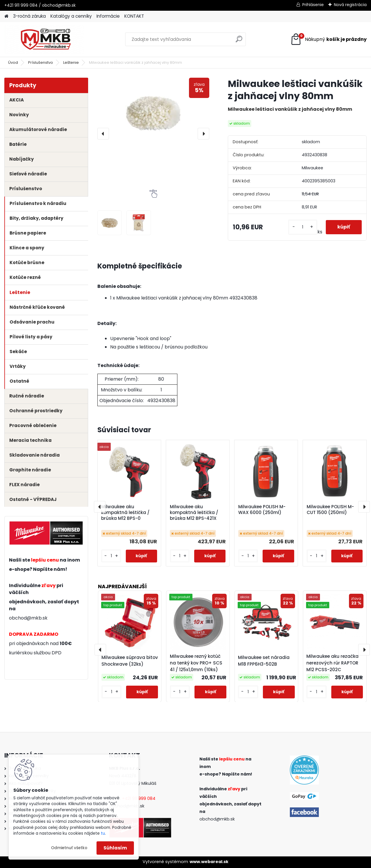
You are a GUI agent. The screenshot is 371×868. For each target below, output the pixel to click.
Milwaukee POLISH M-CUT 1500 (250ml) (330, 510)
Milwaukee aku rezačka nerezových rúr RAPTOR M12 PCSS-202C (332, 663)
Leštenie (71, 62)
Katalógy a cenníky (71, 16)
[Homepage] (6, 16)
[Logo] (44, 39)
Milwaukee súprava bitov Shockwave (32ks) (130, 661)
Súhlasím (115, 848)
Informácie (108, 16)
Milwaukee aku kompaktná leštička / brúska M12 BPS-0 (125, 513)
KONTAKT (134, 16)
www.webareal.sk (209, 862)
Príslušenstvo (41, 62)
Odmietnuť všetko (69, 848)
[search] (239, 41)
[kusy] (303, 227)
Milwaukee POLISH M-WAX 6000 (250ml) (262, 510)
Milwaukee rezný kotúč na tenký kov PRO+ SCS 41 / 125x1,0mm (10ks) (196, 663)
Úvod (13, 62)
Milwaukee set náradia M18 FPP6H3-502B (264, 661)
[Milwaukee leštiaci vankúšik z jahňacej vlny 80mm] (153, 110)
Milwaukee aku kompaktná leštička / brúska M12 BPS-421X (194, 513)
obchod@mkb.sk (28, 618)
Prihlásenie (313, 5)
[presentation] (103, 134)
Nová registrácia (350, 5)
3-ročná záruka (29, 16)
